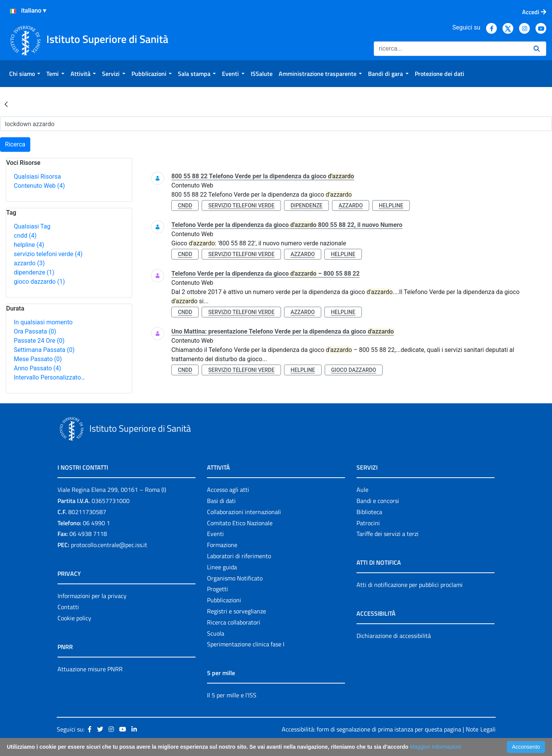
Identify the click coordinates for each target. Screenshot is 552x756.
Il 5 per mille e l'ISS (232, 695)
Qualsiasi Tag (32, 226)
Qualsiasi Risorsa (37, 177)
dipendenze (34, 272)
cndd (25, 236)
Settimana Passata (44, 350)
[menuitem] (25, 74)
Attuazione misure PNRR (90, 669)
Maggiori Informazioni (435, 747)
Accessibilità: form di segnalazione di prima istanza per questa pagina (371, 729)
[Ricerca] (451, 49)
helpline (29, 245)
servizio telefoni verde (48, 254)
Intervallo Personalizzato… (49, 377)
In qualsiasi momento (43, 322)
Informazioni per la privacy (92, 596)
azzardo (29, 263)
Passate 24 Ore (39, 341)
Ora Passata (35, 331)
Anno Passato (37, 368)
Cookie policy (74, 618)
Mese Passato (38, 359)
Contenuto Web (39, 186)
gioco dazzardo (39, 282)
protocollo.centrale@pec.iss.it (109, 545)
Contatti (68, 607)
